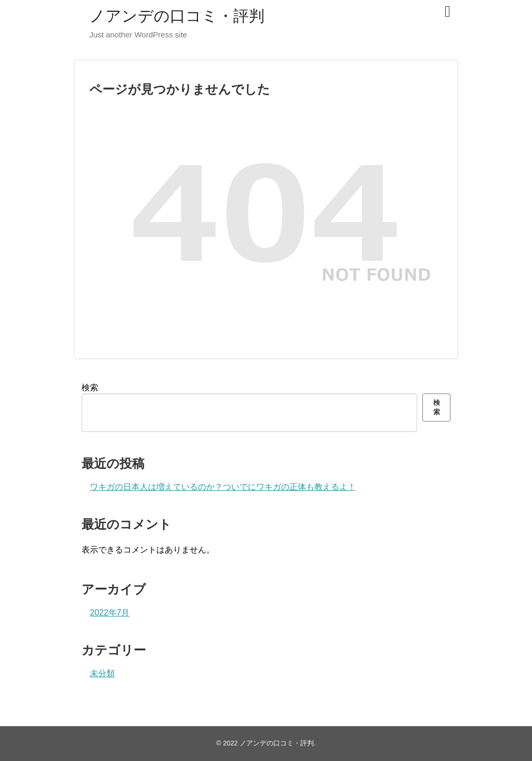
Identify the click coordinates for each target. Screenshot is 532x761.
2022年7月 (110, 613)
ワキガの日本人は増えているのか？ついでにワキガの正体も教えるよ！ (223, 487)
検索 (90, 388)
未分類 (102, 673)
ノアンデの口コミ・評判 (177, 16)
